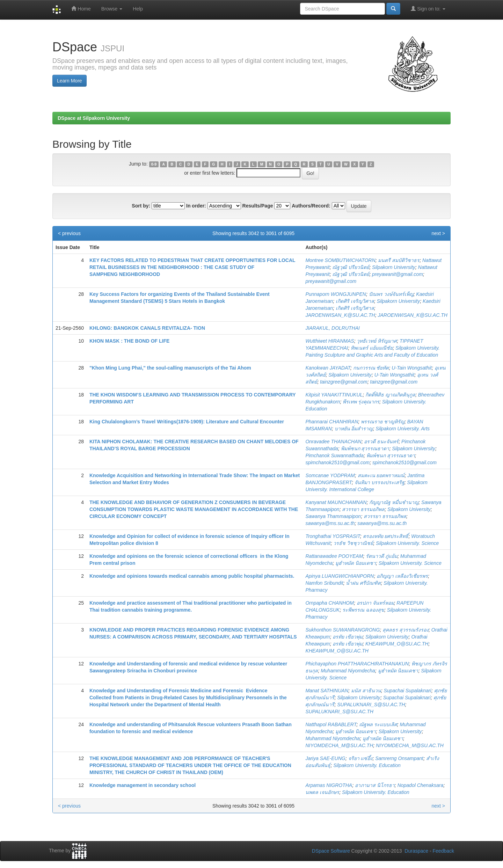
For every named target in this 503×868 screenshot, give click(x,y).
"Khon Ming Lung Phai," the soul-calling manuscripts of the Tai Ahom (170, 368)
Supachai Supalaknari (408, 691)
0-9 (154, 164)
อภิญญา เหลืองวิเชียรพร (402, 576)
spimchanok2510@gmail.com (337, 462)
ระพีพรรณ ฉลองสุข (363, 610)
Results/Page (258, 206)
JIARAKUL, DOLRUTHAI (333, 328)
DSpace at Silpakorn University (94, 118)
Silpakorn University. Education (367, 765)
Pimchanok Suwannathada (334, 455)
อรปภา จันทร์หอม (375, 603)
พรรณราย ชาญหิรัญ (383, 422)
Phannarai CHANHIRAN (332, 422)
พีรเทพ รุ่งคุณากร (361, 402)
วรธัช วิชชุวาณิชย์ (353, 543)
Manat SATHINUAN (327, 691)
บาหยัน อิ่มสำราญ (354, 429)
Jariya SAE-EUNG (325, 758)
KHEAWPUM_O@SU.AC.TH (397, 644)
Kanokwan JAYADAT (328, 368)
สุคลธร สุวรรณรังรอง (406, 630)
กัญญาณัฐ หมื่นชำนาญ (394, 502)
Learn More (70, 81)
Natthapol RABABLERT (331, 724)
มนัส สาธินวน (366, 691)
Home (81, 9)
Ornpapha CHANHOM (330, 603)
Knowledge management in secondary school (143, 785)
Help (138, 9)
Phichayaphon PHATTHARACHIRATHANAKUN (357, 664)
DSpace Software (331, 851)
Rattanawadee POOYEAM (334, 556)
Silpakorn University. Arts (403, 429)
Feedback (443, 851)
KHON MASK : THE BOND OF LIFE (129, 341)
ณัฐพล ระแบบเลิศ (378, 724)
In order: (196, 206)
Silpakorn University (394, 267)
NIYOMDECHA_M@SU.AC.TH (339, 745)
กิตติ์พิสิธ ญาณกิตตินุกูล (390, 395)
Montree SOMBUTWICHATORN (340, 260)
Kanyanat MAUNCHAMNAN (336, 502)
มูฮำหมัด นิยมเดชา (356, 563)
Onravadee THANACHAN (333, 442)
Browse (112, 9)
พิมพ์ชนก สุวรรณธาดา (365, 448)
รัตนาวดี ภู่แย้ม (382, 556)
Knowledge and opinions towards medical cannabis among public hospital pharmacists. (192, 576)
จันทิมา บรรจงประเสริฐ (380, 482)
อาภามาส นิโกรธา (375, 785)
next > (438, 233)
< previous (69, 233)
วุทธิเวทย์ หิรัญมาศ (377, 341)
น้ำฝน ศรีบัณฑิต (363, 583)
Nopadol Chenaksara (421, 785)
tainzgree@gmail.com (344, 382)
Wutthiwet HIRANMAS (330, 341)
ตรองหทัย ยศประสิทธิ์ (386, 536)
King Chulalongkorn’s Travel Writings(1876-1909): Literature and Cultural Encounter (187, 422)
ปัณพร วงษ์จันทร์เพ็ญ (391, 294)
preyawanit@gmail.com (398, 274)
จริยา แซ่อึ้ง (360, 758)
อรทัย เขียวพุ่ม (348, 637)
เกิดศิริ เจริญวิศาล (355, 301)
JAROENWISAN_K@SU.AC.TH (340, 315)
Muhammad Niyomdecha (348, 671)
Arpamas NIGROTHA (329, 785)
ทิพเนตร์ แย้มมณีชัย (372, 348)
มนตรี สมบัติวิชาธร (399, 260)
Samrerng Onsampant (399, 758)
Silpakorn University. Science (407, 543)
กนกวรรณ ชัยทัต (371, 368)
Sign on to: (428, 9)
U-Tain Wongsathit (412, 368)
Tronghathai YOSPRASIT (333, 536)
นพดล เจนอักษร (322, 792)
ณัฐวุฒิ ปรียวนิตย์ (351, 267)
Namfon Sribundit (324, 583)
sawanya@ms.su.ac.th (330, 523)
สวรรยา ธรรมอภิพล (363, 509)
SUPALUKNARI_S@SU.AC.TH (371, 705)
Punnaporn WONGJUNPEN (336, 294)
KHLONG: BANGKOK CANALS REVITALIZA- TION (147, 328)
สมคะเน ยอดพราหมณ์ (381, 475)
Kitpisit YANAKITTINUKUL (334, 395)
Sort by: (141, 206)
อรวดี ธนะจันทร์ (381, 442)
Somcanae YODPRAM (330, 475)
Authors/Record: (311, 206)
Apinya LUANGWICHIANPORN (340, 576)
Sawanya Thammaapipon (333, 516)
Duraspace (416, 851)
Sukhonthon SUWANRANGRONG (342, 630)
